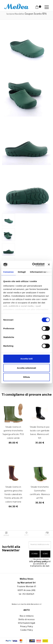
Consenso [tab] (8, 272)
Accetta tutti (26, 359)
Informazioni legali (26, 623)
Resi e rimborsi (27, 616)
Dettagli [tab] (22, 272)
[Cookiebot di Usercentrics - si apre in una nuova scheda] (33, 265)
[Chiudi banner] (49, 265)
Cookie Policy (27, 630)
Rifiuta (26, 377)
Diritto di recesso (26, 620)
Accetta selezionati (26, 368)
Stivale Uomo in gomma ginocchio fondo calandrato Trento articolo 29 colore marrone (13, 495)
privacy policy (41, 562)
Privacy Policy (26, 627)
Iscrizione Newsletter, (27, 14)
